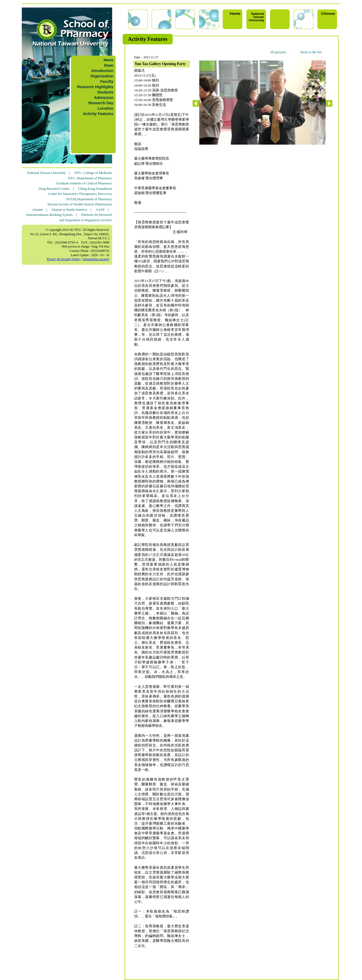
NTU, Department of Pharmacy (90, 178)
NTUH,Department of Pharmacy (89, 199)
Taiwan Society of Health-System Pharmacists (80, 204)
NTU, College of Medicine (93, 173)
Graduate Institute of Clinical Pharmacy (84, 183)
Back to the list (311, 52)
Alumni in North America (69, 210)
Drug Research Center (54, 189)
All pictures (278, 52)
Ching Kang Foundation (95, 189)
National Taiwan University (47, 173)
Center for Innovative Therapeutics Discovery (80, 194)
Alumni (37, 210)
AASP (100, 210)
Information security (96, 259)
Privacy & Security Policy (64, 259)
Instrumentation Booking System (49, 215)
